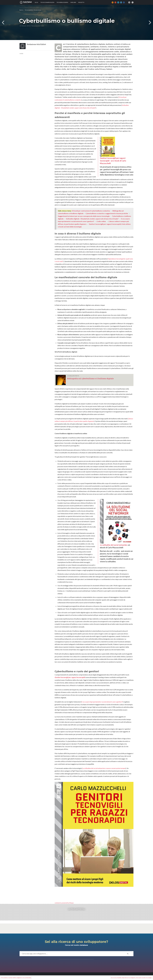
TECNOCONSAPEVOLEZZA (47, 2)
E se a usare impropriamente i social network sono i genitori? (102, 702)
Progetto (81, 2)
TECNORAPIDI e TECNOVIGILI (33, 10)
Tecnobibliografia (62, 2)
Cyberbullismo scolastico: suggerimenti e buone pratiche (107, 213)
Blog (36, 2)
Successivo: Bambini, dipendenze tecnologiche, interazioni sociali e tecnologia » (132, 978)
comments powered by (64, 903)
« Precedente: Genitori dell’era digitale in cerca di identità (16, 978)
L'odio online (101, 221)
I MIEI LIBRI (73, 2)
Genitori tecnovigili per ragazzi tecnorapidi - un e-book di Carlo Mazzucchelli (113, 151)
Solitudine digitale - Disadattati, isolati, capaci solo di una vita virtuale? (92, 219)
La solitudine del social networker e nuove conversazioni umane (104, 768)
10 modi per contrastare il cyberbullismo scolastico (91, 211)
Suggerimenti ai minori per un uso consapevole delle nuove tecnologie (84, 216)
